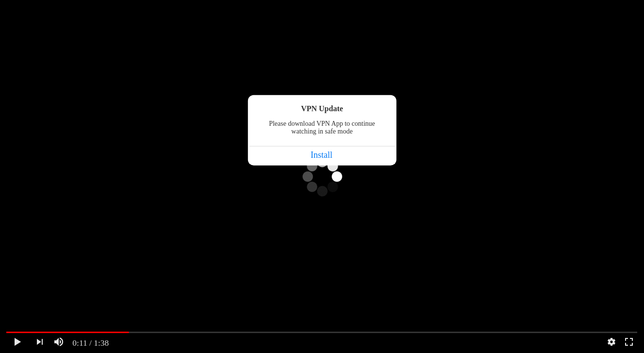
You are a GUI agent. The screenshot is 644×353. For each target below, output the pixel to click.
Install (322, 155)
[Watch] (17, 342)
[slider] (322, 332)
